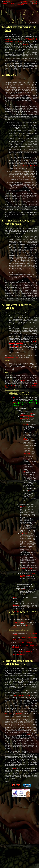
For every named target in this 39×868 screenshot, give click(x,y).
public (16, 699)
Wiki (18, 3)
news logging (20, 716)
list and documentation (25, 655)
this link (22, 384)
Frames (35, 3)
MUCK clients (13, 396)
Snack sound (27, 457)
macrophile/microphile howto (28, 168)
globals (28, 737)
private (28, 699)
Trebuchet (15, 401)
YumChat (26, 48)
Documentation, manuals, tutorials (19, 633)
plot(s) (15, 78)
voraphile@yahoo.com (15, 349)
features (20, 667)
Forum (12, 3)
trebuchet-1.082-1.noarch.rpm (28, 417)
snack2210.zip (24, 537)
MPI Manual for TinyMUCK (27, 645)
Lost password (26, 3)
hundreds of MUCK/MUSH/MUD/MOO (21, 44)
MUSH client (16, 600)
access (24, 308)
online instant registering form (23, 345)
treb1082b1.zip (24, 593)
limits (13, 227)
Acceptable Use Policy (12, 360)
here (30, 493)
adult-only (21, 699)
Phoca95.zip (16, 608)
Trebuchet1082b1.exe (26, 572)
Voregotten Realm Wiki (19, 658)
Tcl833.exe (23, 509)
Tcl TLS (25, 428)
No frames (20, 5)
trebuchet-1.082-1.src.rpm (27, 421)
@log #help (9, 716)
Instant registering (8, 1)
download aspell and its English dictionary (27, 578)
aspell (14, 405)
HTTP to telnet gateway (19, 625)
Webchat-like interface (23, 1)
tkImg (25, 442)
